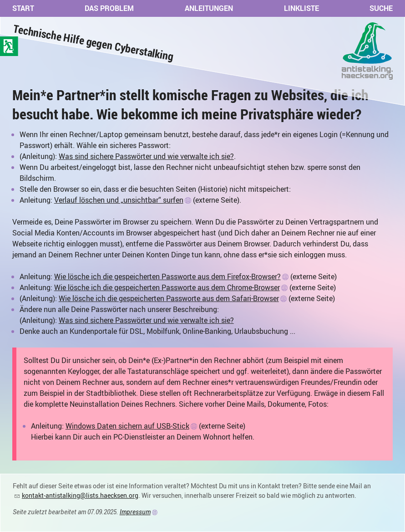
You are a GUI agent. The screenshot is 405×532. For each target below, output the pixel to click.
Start (23, 8)
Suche (381, 8)
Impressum (135, 512)
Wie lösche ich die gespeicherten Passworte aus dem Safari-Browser (169, 298)
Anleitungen (209, 8)
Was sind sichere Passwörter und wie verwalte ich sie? (146, 156)
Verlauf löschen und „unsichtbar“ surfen (119, 200)
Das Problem (109, 8)
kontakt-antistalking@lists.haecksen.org (80, 495)
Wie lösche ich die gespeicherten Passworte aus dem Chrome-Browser (167, 287)
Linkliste (301, 8)
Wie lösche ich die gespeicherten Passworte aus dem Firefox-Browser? (167, 276)
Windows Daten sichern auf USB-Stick (127, 426)
